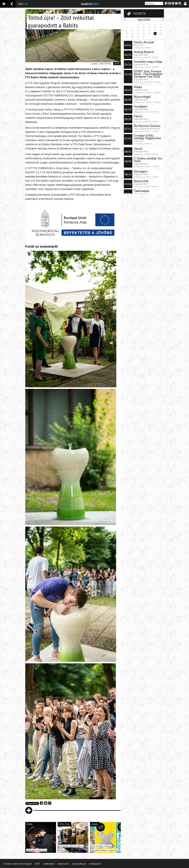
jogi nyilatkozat (79, 864)
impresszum (63, 864)
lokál (117, 64)
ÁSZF (37, 864)
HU (26, 4)
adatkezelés (49, 864)
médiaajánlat (95, 864)
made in (90, 4)
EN (20, 4)
